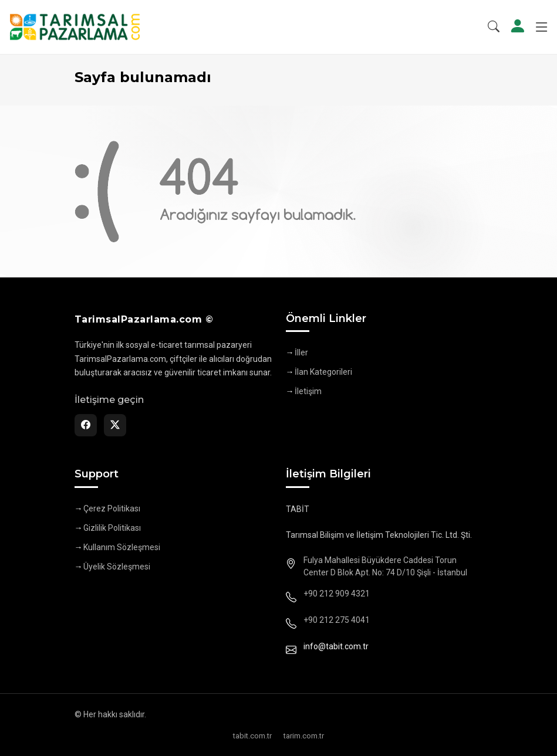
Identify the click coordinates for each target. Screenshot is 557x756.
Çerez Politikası (112, 508)
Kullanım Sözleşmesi (122, 547)
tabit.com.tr (252, 736)
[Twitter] (115, 425)
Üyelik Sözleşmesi (117, 567)
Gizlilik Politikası (112, 528)
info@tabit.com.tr (336, 646)
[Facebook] (86, 425)
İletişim (308, 391)
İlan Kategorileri (323, 372)
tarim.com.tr (304, 736)
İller (301, 352)
